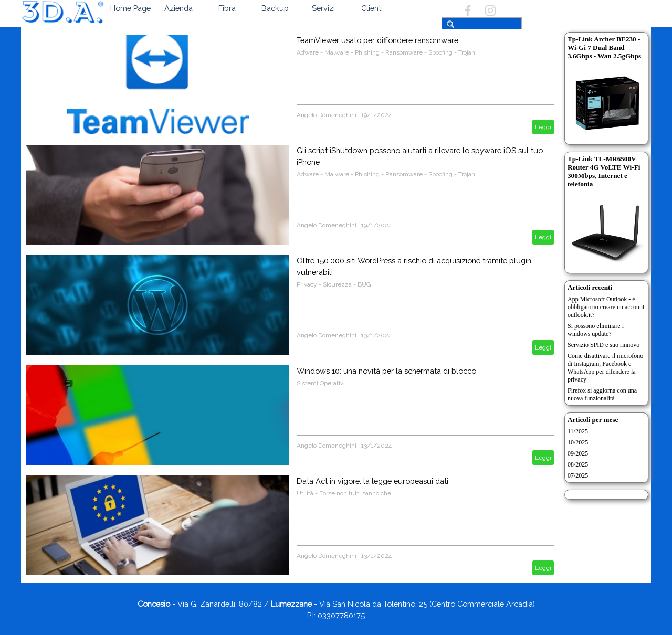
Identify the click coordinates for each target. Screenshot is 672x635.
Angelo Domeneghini (327, 115)
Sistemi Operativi (321, 383)
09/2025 (578, 453)
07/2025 (578, 475)
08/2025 (578, 464)
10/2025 (578, 442)
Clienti (372, 8)
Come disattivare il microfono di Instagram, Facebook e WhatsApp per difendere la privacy (605, 368)
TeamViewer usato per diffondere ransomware (377, 40)
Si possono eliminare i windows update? (596, 330)
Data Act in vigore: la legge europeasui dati (372, 481)
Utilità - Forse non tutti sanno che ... (347, 493)
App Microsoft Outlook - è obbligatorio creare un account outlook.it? (606, 307)
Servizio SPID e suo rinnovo (603, 345)
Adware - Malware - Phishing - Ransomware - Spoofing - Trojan (386, 52)
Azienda (178, 8)
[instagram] (490, 10)
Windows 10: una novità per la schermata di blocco (386, 371)
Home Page (130, 8)
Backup (275, 8)
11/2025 (578, 431)
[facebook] (468, 10)
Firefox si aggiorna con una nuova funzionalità (602, 394)
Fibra (227, 8)
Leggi (543, 127)
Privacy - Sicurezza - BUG (334, 284)
